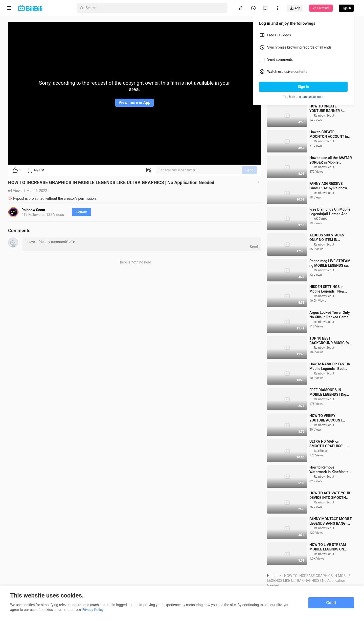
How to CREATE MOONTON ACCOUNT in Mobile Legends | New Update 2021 (329, 163)
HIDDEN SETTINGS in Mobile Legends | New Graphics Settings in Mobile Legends (327, 317)
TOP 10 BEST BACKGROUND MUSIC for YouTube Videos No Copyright (330, 369)
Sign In (303, 87)
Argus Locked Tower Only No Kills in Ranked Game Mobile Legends (330, 343)
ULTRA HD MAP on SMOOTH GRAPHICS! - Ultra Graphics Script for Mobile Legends (329, 472)
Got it (331, 603)
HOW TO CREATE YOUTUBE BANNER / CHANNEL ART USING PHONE (327, 137)
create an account (311, 97)
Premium (321, 8)
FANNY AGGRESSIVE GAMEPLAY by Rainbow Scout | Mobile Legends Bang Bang (328, 214)
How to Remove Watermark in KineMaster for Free (330, 498)
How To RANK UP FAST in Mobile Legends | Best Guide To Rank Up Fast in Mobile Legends (330, 395)
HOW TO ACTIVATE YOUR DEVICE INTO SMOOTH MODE (330, 524)
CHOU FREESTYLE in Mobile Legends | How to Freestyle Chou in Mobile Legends (329, 111)
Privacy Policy (93, 610)
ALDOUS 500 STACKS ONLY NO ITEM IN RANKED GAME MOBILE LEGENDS (328, 266)
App (295, 8)
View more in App (134, 103)
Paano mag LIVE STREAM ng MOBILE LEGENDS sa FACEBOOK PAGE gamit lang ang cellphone (330, 292)
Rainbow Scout (33, 210)
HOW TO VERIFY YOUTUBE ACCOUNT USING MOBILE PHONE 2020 (328, 446)
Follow (82, 212)
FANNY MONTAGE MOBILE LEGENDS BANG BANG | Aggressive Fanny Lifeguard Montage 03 (331, 550)
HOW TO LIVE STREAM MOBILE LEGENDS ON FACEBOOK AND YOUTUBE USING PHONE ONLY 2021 (331, 575)
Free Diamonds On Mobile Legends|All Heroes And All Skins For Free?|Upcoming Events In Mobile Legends (330, 240)
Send (249, 170)
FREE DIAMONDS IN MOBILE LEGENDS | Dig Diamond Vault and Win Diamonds (328, 421)
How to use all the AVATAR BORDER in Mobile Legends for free (331, 189)
